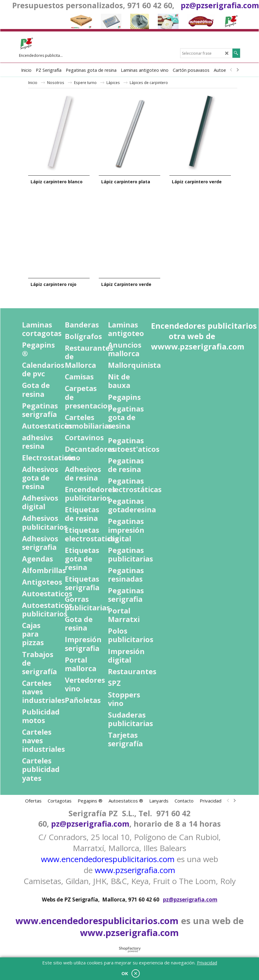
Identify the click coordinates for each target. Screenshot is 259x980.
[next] (238, 70)
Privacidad (207, 963)
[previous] (231, 70)
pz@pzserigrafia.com (220, 5)
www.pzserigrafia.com (135, 870)
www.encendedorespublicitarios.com (108, 859)
